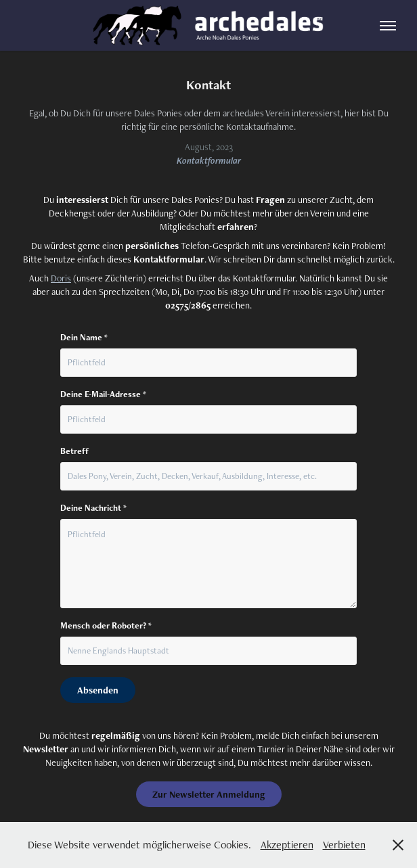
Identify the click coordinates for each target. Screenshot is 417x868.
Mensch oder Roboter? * (106, 626)
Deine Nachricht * (93, 508)
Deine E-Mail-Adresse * (103, 394)
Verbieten (344, 845)
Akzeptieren (287, 845)
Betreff (74, 451)
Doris (61, 278)
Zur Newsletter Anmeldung (209, 794)
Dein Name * (84, 338)
